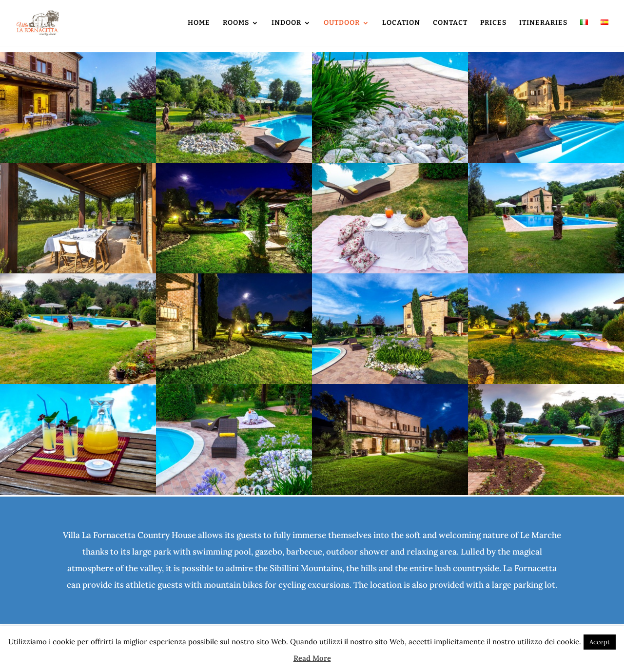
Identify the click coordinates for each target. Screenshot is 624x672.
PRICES (493, 23)
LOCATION (401, 23)
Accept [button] (600, 642)
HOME (199, 23)
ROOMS (236, 23)
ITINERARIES (543, 23)
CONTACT (450, 23)
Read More (312, 658)
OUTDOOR (342, 23)
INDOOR (286, 23)
